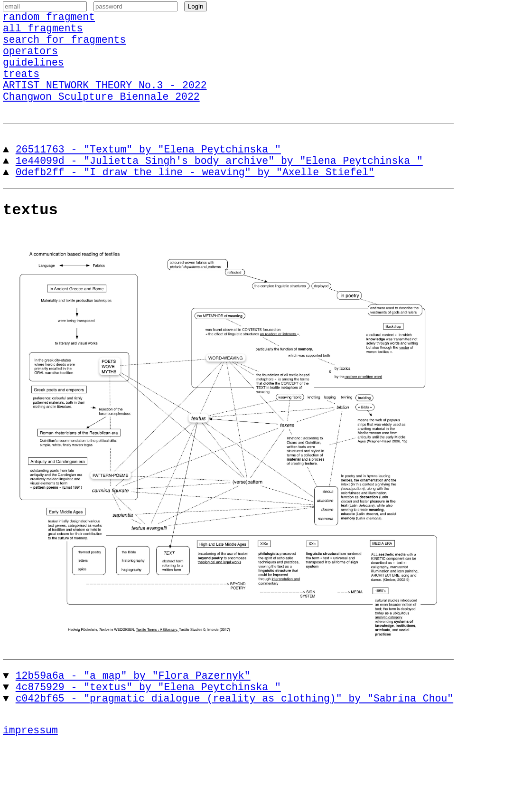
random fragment (49, 21)
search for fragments (64, 48)
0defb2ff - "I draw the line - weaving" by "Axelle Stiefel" (195, 200)
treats (21, 90)
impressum (30, 770)
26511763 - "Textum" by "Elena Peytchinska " (148, 172)
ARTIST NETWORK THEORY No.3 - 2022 (105, 103)
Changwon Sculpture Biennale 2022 (101, 117)
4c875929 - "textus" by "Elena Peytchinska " (148, 722)
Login (196, 9)
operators (30, 62)
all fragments (43, 34)
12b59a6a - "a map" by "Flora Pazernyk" (133, 708)
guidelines (33, 76)
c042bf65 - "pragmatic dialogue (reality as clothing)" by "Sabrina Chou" (234, 736)
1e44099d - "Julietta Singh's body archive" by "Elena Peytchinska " (219, 186)
